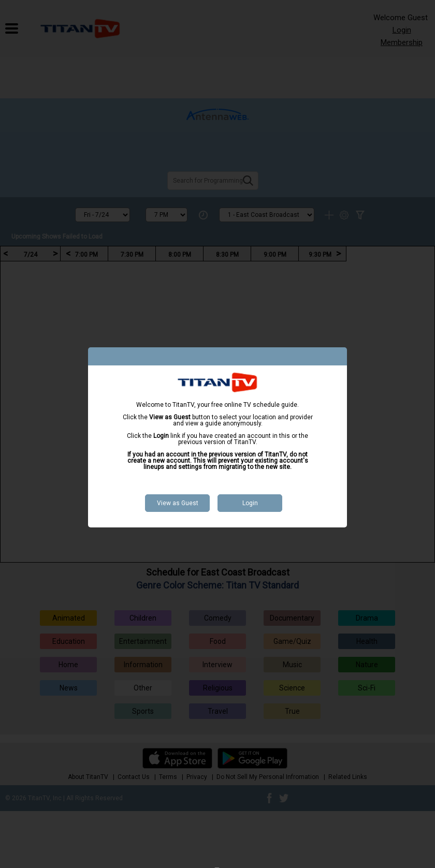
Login (250, 503)
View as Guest (178, 503)
